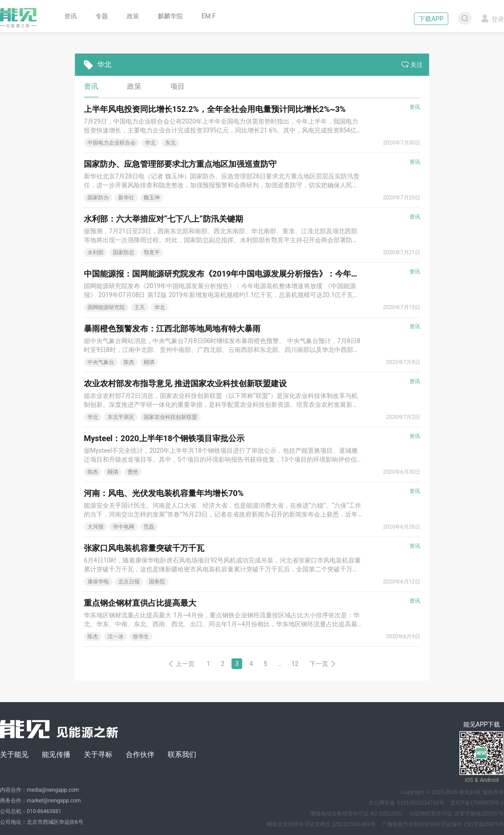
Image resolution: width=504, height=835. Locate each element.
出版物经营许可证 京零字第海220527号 (457, 814)
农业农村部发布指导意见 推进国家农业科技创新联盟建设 (185, 383)
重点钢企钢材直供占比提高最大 (140, 603)
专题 (102, 16)
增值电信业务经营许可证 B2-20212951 (356, 814)
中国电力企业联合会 (112, 143)
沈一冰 (116, 637)
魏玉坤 (152, 198)
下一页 (323, 664)
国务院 (157, 582)
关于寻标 (98, 754)
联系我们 (182, 754)
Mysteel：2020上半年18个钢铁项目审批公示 (164, 438)
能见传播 (56, 754)
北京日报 (129, 582)
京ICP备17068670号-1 (477, 803)
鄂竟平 (152, 252)
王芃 (140, 307)
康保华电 (98, 582)
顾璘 (149, 362)
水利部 (95, 252)
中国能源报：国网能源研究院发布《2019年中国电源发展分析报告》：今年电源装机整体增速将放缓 (262, 274)
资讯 (70, 16)
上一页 (181, 664)
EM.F (209, 16)
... (280, 664)
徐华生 (141, 637)
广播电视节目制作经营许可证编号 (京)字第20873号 (443, 824)
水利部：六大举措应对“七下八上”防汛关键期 (163, 219)
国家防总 (124, 252)
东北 (170, 143)
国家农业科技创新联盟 (170, 417)
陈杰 (129, 362)
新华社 (126, 198)
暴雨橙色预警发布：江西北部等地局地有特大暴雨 (172, 329)
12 (295, 664)
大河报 (95, 527)
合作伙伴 (140, 754)
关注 (412, 65)
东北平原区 (121, 417)
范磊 (149, 527)
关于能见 (14, 754)
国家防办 (98, 198)
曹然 (133, 472)
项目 (178, 86)
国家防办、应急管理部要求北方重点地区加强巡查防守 (180, 164)
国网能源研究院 (106, 307)
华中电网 (124, 527)
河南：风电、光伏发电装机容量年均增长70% (164, 493)
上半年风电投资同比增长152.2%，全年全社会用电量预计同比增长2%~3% (215, 109)
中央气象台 (101, 362)
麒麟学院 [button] (170, 16)
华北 (150, 143)
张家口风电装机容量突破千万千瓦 (144, 548)
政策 (133, 16)
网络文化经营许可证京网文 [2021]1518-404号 (321, 824)
